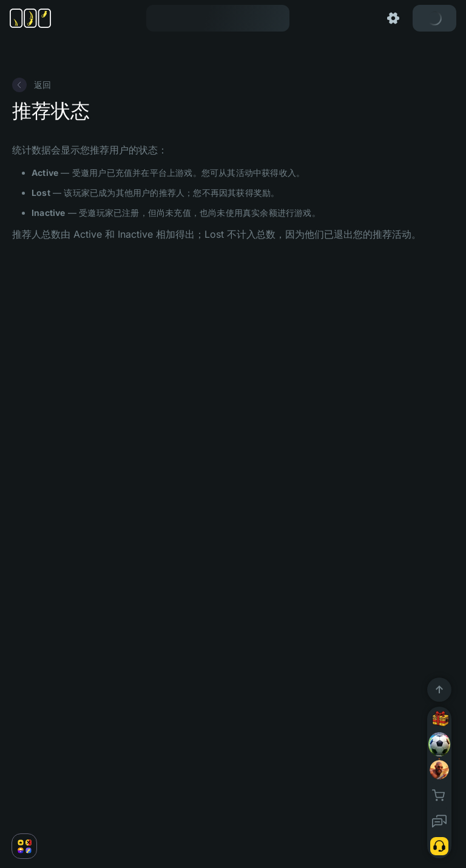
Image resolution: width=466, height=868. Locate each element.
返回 (32, 85)
